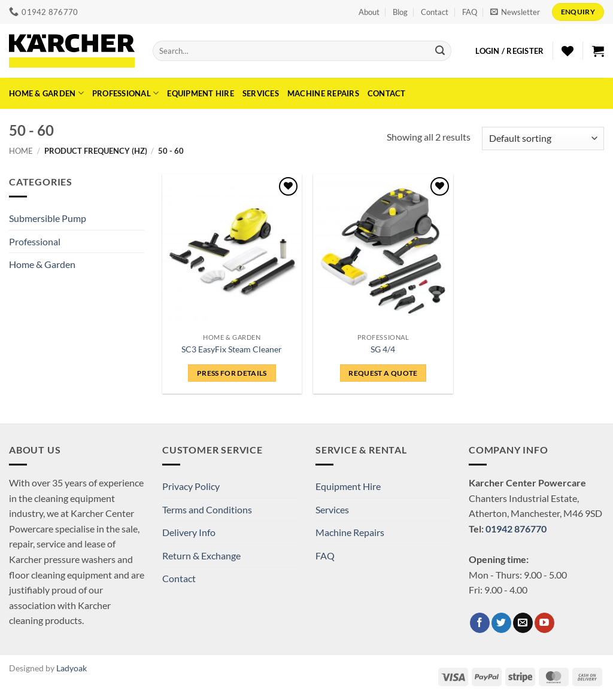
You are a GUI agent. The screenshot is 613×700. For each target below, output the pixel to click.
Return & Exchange (201, 556)
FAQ (470, 12)
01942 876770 (516, 529)
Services (261, 93)
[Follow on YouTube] (544, 623)
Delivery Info (189, 532)
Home (21, 151)
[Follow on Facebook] (480, 623)
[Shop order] (543, 139)
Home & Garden (46, 93)
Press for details (232, 373)
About (369, 12)
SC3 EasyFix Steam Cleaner (232, 349)
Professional (126, 93)
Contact (435, 12)
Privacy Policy (191, 486)
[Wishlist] (568, 51)
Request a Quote (383, 373)
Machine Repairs (323, 93)
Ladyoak (72, 668)
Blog (400, 12)
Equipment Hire (201, 93)
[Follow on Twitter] (501, 623)
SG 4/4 (383, 349)
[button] (515, 12)
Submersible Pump (48, 218)
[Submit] (440, 51)
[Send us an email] (523, 623)
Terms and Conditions (207, 509)
